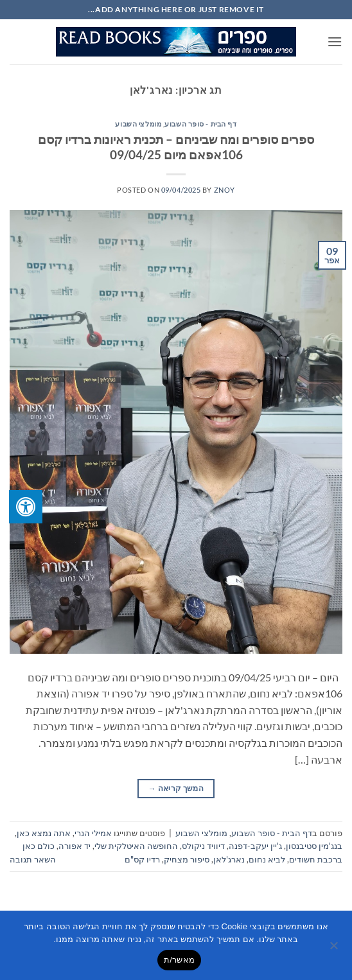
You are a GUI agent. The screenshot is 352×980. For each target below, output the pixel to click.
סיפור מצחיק (187, 859)
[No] (335, 949)
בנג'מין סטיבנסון (314, 846)
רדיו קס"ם (142, 859)
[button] (335, 41)
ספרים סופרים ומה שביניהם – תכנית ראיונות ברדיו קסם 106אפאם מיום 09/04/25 (176, 147)
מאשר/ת (179, 960)
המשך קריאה (176, 788)
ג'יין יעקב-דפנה (255, 846)
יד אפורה (75, 846)
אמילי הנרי (93, 833)
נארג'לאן (229, 859)
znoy (224, 190)
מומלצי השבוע (138, 124)
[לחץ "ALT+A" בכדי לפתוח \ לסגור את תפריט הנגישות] (26, 507)
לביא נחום (267, 859)
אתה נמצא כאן (44, 833)
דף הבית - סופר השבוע (200, 124)
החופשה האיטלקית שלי (136, 846)
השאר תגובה (33, 859)
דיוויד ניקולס (203, 846)
